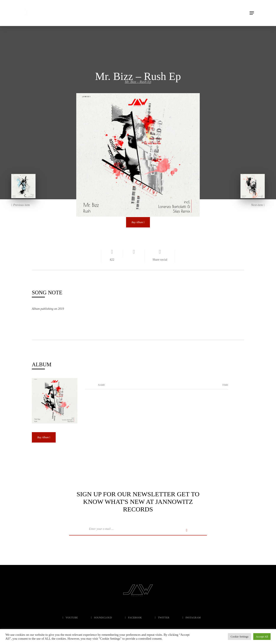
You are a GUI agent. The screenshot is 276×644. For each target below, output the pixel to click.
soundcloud (101, 618)
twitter (162, 618)
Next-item (258, 205)
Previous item (20, 205)
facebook (133, 618)
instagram (191, 618)
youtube (70, 618)
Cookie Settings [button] (239, 637)
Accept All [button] (262, 637)
